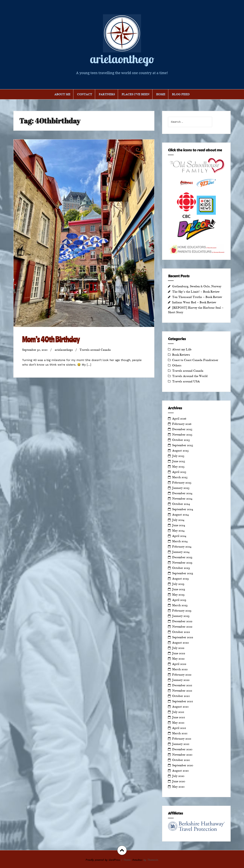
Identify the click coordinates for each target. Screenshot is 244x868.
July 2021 (178, 712)
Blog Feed (181, 94)
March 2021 (180, 733)
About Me (62, 94)
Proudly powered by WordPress (103, 860)
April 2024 (179, 536)
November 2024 (182, 498)
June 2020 (179, 781)
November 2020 (182, 755)
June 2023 (179, 589)
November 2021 (182, 691)
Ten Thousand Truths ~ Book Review (197, 297)
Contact (85, 94)
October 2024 (181, 504)
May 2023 (178, 595)
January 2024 (181, 552)
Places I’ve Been (136, 94)
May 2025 (178, 466)
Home (161, 94)
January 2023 (181, 616)
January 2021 (181, 744)
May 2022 (178, 659)
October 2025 (181, 440)
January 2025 (181, 488)
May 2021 (178, 723)
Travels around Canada (95, 350)
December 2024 (182, 493)
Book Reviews (181, 355)
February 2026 (182, 424)
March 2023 (180, 605)
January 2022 (181, 680)
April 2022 (179, 664)
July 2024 (178, 520)
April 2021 (179, 728)
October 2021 (181, 696)
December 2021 (182, 685)
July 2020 (178, 776)
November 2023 (182, 563)
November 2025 (182, 434)
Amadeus (137, 860)
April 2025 (179, 472)
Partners (107, 94)
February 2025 (182, 482)
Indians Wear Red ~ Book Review (194, 302)
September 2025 (183, 445)
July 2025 (178, 456)
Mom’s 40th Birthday (51, 339)
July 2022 (178, 648)
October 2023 (181, 568)
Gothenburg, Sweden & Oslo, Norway (197, 286)
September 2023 (183, 573)
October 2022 (181, 632)
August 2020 (180, 771)
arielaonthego (122, 59)
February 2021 (182, 739)
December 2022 (182, 621)
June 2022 (179, 653)
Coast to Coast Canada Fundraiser (195, 360)
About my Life (182, 349)
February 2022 (182, 675)
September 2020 (183, 765)
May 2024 (178, 530)
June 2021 (179, 717)
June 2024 (179, 525)
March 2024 (180, 541)
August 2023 (180, 579)
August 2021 (180, 707)
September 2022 (183, 637)
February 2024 (182, 547)
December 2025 (182, 429)
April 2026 (179, 418)
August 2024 (180, 514)
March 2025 (180, 477)
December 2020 (182, 749)
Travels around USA (186, 381)
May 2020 (178, 787)
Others (177, 365)
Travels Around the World (190, 376)
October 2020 (181, 760)
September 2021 (183, 701)
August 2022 (180, 643)
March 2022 (180, 669)
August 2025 (180, 450)
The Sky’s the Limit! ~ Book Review (196, 292)
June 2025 (179, 461)
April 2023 (179, 600)
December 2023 (182, 557)
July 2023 (178, 584)
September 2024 (183, 509)
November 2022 (182, 627)
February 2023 (182, 611)
